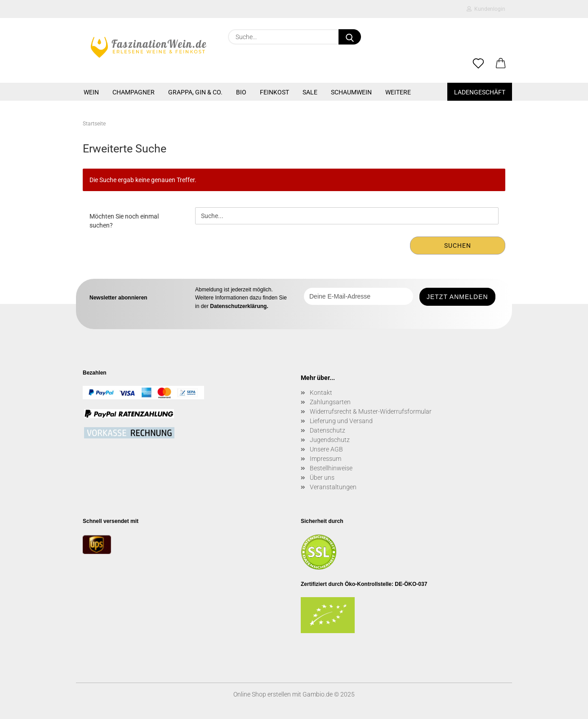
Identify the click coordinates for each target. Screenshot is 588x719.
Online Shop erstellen (262, 694)
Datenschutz (327, 430)
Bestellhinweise (331, 468)
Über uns (322, 478)
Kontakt (321, 393)
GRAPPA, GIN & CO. (195, 92)
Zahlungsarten (330, 402)
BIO (241, 92)
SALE (310, 92)
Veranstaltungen (333, 487)
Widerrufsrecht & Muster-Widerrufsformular (371, 411)
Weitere (398, 92)
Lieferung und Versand (341, 421)
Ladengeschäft (480, 92)
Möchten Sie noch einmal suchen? (124, 221)
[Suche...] (350, 37)
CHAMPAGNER (134, 92)
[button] (501, 64)
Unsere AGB (326, 449)
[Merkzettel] (478, 64)
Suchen (458, 246)
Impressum (325, 459)
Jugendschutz (330, 440)
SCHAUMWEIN (351, 92)
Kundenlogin (486, 9)
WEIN (91, 92)
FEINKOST (274, 92)
